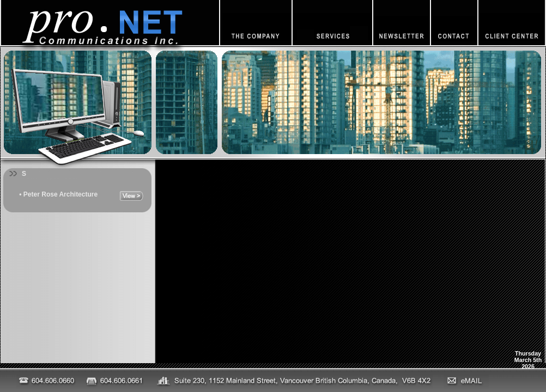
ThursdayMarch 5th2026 (528, 360)
